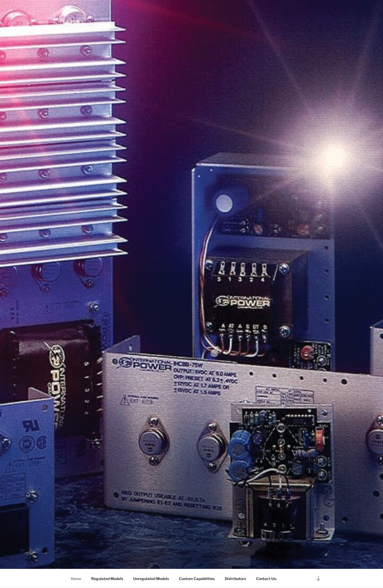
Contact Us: (266, 579)
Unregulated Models (151, 579)
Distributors (235, 579)
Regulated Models (107, 579)
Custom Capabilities (197, 579)
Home (76, 579)
